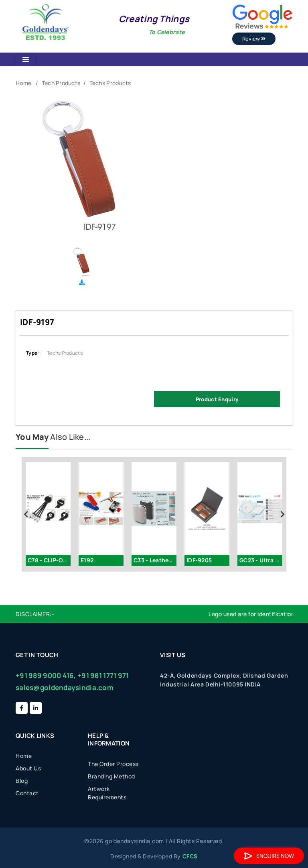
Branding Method (111, 776)
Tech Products (61, 83)
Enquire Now (269, 856)
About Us (28, 768)
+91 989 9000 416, (46, 675)
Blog (22, 781)
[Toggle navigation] (26, 59)
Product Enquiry (217, 399)
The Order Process (113, 764)
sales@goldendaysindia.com (64, 687)
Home (23, 83)
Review (254, 39)
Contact (27, 793)
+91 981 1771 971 (103, 675)
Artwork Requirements (107, 793)
